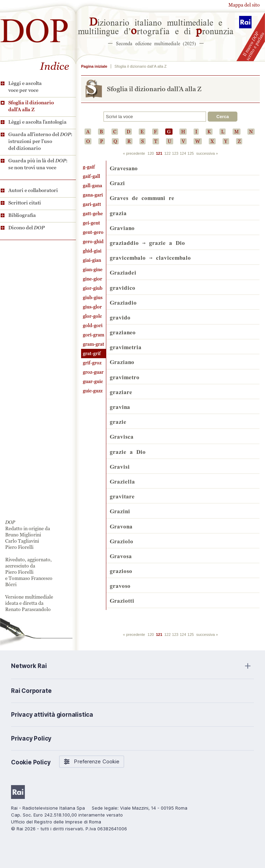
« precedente (134, 153)
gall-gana (92, 186)
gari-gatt (92, 204)
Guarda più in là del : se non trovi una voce (38, 164)
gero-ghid (93, 242)
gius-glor (92, 307)
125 (190, 153)
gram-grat (94, 344)
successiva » (207, 153)
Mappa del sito (244, 5)
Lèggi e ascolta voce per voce (25, 87)
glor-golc (92, 316)
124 (183, 153)
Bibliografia (22, 215)
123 (175, 153)
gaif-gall (91, 176)
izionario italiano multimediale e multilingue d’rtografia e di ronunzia (156, 26)
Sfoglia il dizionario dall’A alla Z (31, 106)
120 (151, 153)
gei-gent (91, 223)
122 (167, 153)
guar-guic (93, 381)
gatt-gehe (93, 214)
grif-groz (92, 363)
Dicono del (26, 228)
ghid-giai (92, 251)
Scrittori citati (25, 203)
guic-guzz (93, 391)
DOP (35, 27)
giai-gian (92, 260)
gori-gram (94, 335)
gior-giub (93, 288)
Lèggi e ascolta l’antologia (37, 122)
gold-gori (93, 326)
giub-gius (93, 298)
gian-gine (93, 270)
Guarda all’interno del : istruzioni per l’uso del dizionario (40, 141)
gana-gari (93, 195)
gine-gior (92, 279)
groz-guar (93, 372)
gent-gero (93, 232)
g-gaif (89, 167)
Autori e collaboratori (33, 190)
